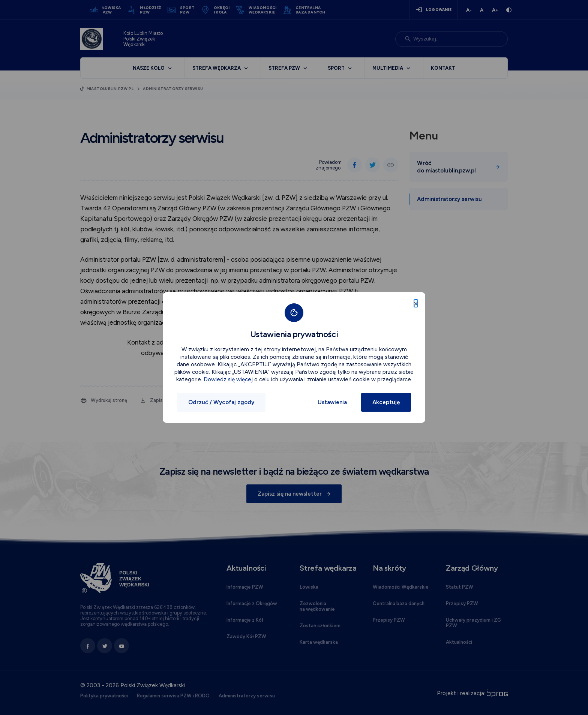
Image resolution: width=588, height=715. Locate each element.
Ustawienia (332, 402)
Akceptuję (386, 402)
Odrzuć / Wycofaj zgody (221, 402)
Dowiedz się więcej (228, 379)
